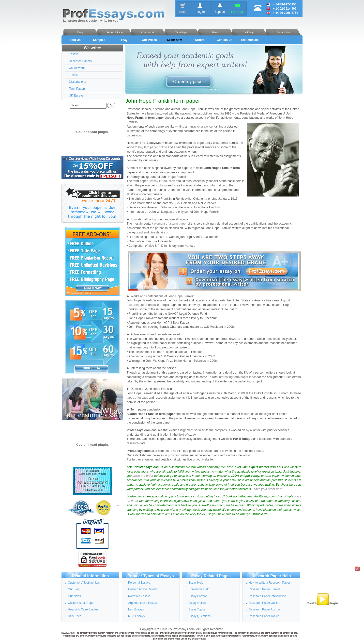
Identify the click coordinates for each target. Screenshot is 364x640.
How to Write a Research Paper (269, 583)
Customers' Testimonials (84, 583)
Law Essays (136, 609)
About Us (74, 40)
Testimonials (250, 40)
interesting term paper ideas (237, 377)
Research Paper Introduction (267, 596)
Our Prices (149, 40)
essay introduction (163, 181)
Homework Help (199, 589)
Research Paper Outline (264, 603)
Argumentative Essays (143, 603)
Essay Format (197, 596)
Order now (174, 40)
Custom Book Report (82, 603)
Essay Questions (199, 616)
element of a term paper (170, 224)
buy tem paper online (153, 147)
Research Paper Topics (264, 616)
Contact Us (224, 40)
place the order (143, 476)
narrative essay (198, 127)
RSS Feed (75, 616)
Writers (199, 40)
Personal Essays (139, 583)
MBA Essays (136, 616)
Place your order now (267, 489)
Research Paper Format (264, 589)
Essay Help (196, 583)
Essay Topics (197, 609)
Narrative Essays (139, 596)
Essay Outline (197, 603)
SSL (117, 506)
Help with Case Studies (83, 609)
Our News (74, 596)
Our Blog (74, 589)
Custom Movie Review (143, 589)
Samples (99, 40)
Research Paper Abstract (265, 609)
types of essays (137, 398)
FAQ (124, 40)
